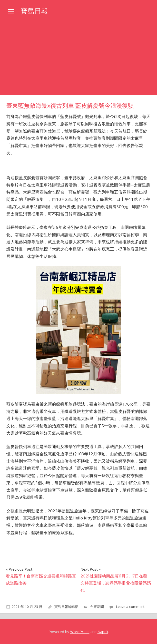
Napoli (103, 632)
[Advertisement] (78, 59)
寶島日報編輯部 (66, 607)
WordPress (80, 632)
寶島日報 (34, 11)
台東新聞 (97, 607)
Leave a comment (130, 607)
